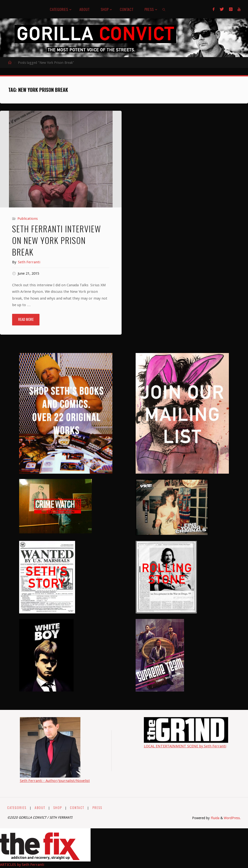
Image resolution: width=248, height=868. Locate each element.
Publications (28, 219)
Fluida (215, 818)
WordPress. (232, 818)
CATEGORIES (17, 808)
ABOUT (40, 808)
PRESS (97, 808)
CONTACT (77, 808)
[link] (164, 9)
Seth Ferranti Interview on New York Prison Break (57, 240)
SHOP (58, 808)
